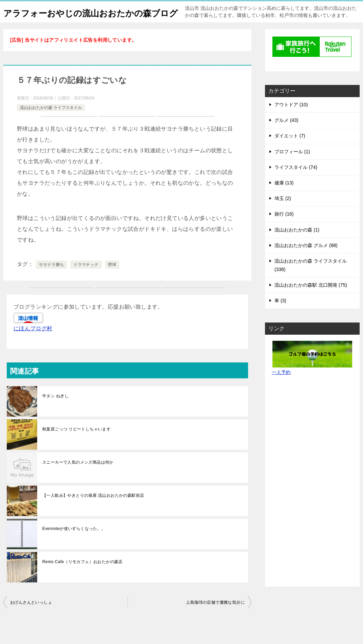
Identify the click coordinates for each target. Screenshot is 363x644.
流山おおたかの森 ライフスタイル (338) (311, 280)
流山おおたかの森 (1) (297, 245)
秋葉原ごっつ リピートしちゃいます (76, 444)
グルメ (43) (286, 135)
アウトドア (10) (291, 119)
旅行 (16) (284, 229)
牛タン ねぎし (55, 411)
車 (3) (280, 315)
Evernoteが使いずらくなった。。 (74, 543)
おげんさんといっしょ (31, 617)
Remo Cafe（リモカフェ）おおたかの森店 (82, 577)
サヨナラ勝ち (51, 280)
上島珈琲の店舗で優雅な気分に (215, 617)
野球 (112, 280)
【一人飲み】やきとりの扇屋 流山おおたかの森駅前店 (93, 510)
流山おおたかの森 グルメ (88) (306, 260)
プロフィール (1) (292, 166)
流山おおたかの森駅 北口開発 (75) (311, 300)
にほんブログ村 (33, 343)
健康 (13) (284, 198)
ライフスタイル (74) (296, 182)
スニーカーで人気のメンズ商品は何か (78, 477)
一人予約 (281, 387)
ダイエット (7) (290, 151)
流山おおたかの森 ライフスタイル (51, 123)
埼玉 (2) (283, 213)
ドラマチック (86, 280)
